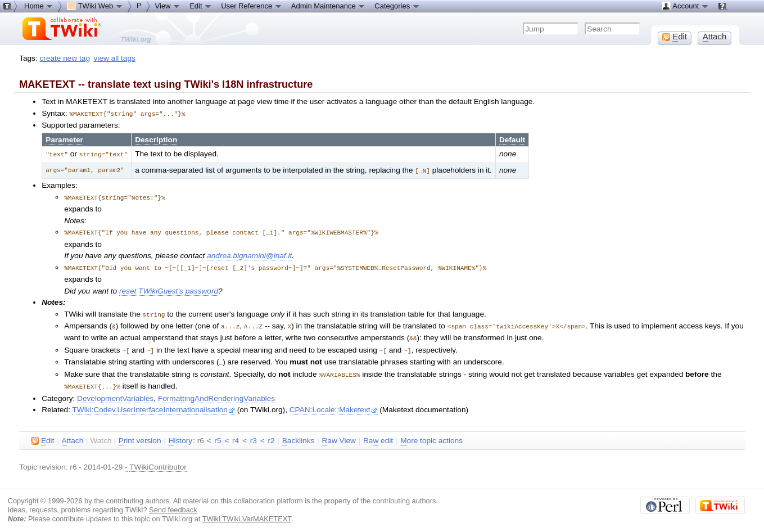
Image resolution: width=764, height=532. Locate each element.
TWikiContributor (158, 460)
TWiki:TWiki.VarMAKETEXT (247, 511)
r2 (271, 433)
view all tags (115, 58)
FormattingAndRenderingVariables (216, 391)
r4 (236, 433)
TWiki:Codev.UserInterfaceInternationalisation (153, 402)
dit (42, 434)
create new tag (65, 58)
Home (39, 6)
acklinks (299, 434)
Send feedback (173, 502)
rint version (140, 434)
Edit (201, 6)
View (168, 6)
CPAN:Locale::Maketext (334, 402)
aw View (338, 434)
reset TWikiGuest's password (169, 288)
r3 (254, 433)
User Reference (252, 6)
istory (180, 434)
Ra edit (378, 434)
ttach (73, 434)
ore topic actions (431, 434)
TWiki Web (95, 6)
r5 (218, 433)
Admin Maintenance (329, 6)
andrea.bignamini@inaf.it (249, 253)
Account (685, 6)
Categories (397, 6)
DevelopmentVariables (115, 391)
